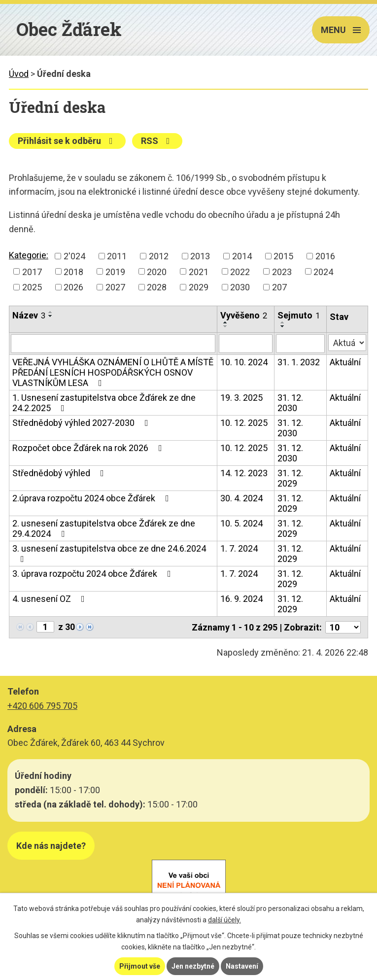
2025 (32, 287)
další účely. (224, 920)
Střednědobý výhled (60, 473)
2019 (115, 271)
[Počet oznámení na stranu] (343, 627)
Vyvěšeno (244, 315)
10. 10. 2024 (244, 362)
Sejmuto (299, 315)
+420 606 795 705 (42, 706)
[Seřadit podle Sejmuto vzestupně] (283, 322)
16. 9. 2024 (241, 599)
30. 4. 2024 (241, 498)
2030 (240, 287)
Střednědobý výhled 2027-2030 (82, 423)
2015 (283, 256)
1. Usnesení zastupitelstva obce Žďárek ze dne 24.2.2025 (104, 403)
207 (279, 287)
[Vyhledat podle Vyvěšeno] (246, 344)
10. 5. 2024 (241, 523)
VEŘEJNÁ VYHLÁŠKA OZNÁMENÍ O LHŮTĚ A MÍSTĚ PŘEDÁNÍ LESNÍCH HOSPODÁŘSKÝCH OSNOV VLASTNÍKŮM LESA (113, 372)
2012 (159, 256)
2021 (199, 271)
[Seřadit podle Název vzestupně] (51, 312)
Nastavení (242, 966)
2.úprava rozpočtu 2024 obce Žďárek (93, 498)
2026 (73, 287)
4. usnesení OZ (51, 599)
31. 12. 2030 (290, 403)
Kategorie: (29, 255)
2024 (323, 271)
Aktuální (345, 362)
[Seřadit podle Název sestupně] (51, 316)
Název (29, 315)
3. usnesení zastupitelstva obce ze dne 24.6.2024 (109, 553)
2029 (199, 287)
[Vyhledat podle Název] (113, 344)
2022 (240, 271)
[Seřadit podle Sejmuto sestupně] (283, 326)
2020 (157, 271)
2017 (32, 271)
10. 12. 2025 (244, 423)
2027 (115, 287)
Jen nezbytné (193, 966)
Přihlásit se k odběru (67, 141)
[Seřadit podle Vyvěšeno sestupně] (226, 326)
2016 (325, 256)
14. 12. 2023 (244, 473)
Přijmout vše (140, 966)
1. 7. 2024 (239, 548)
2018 (73, 271)
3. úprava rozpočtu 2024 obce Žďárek (94, 574)
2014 (242, 256)
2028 (157, 287)
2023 (282, 271)
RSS (157, 141)
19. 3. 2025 (241, 398)
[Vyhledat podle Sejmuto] (301, 344)
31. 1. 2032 (299, 362)
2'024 (74, 256)
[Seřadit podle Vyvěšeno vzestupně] (226, 322)
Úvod (19, 74)
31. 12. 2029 (290, 478)
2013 (200, 256)
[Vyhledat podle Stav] (347, 343)
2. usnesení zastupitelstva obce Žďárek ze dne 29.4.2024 (104, 528)
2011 (117, 256)
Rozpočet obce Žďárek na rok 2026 (89, 448)
